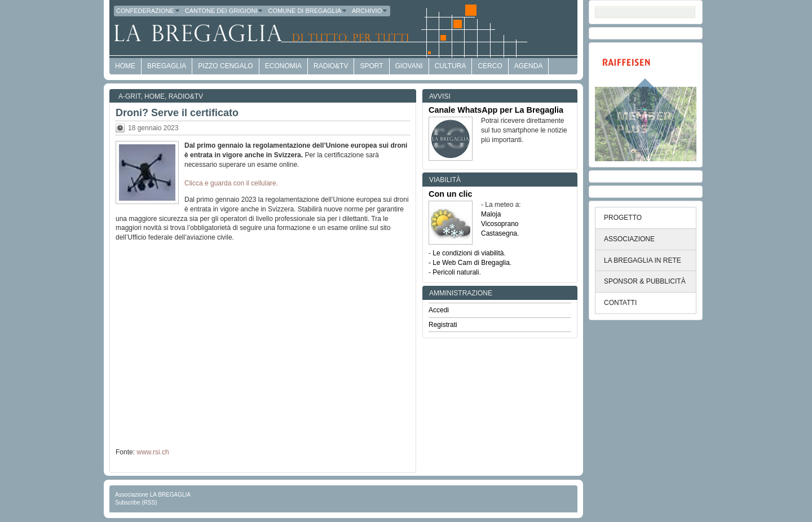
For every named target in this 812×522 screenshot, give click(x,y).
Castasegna (499, 233)
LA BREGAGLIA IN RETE (643, 260)
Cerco (490, 66)
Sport (371, 66)
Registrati (443, 325)
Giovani (409, 66)
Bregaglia (167, 66)
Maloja (491, 214)
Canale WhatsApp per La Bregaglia (496, 110)
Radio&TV (331, 66)
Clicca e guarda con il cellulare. (231, 183)
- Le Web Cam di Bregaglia (469, 263)
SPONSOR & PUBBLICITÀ (645, 281)
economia (283, 66)
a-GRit (129, 96)
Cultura (451, 66)
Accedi (439, 310)
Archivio (370, 11)
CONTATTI (620, 303)
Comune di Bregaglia (308, 11)
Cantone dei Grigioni (224, 11)
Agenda (529, 66)
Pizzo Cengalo (225, 66)
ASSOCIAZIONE (629, 239)
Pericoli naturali (456, 272)
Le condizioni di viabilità (468, 253)
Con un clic (451, 194)
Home (155, 96)
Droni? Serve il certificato (177, 113)
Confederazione (148, 11)
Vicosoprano (500, 224)
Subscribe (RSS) (136, 503)
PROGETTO (623, 218)
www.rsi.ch (153, 452)
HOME (125, 66)
